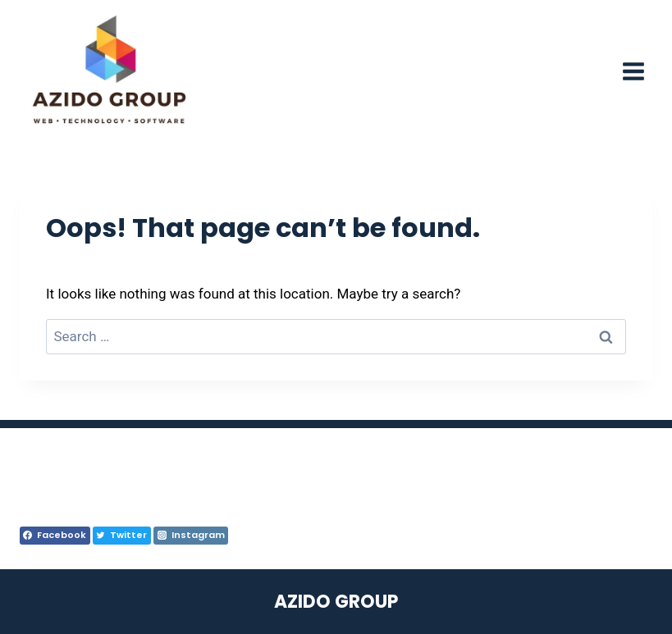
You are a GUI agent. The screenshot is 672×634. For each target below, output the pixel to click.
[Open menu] (633, 71)
